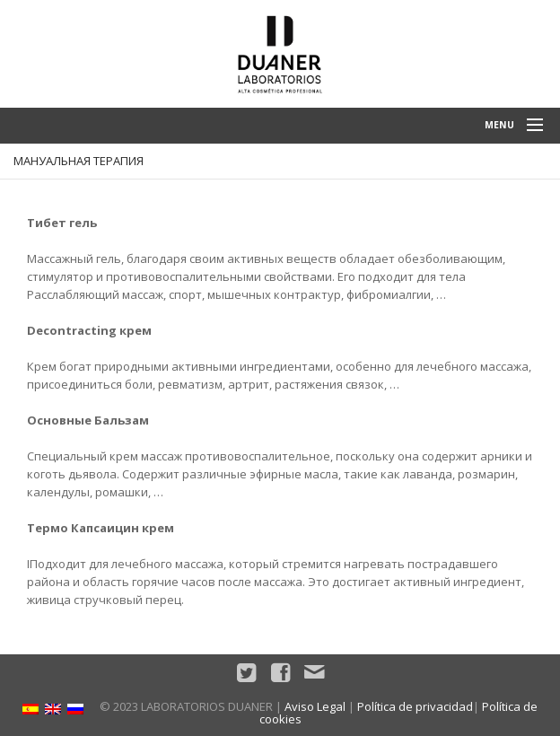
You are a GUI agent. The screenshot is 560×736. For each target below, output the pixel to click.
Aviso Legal (315, 706)
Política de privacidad (415, 706)
